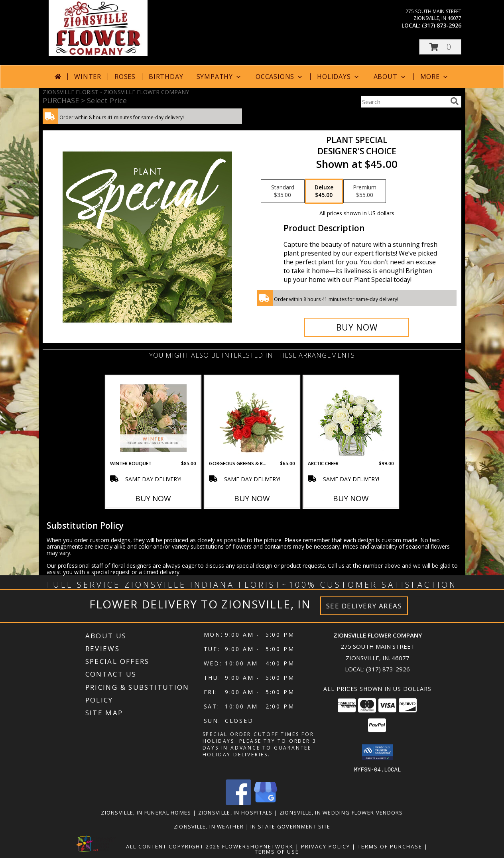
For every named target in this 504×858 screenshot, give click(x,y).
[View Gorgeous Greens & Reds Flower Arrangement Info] (252, 418)
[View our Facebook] (238, 802)
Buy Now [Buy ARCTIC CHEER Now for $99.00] (351, 498)
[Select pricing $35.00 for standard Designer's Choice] (283, 191)
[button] (440, 47)
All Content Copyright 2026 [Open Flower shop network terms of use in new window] (173, 846)
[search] (455, 101)
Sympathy (220, 77)
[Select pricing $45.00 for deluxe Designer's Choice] (324, 191)
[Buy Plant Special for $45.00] (357, 327)
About (390, 77)
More (435, 77)
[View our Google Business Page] (266, 802)
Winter (88, 77)
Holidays (339, 77)
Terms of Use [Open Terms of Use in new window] (277, 851)
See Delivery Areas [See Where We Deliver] (364, 606)
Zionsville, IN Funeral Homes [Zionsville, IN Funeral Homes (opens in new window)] (146, 812)
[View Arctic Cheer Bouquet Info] (351, 418)
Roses (125, 77)
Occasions (280, 77)
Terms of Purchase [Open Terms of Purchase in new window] (390, 846)
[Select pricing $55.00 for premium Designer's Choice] (365, 191)
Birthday (166, 77)
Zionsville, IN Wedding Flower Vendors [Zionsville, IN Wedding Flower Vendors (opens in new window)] (341, 812)
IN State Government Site (290, 826)
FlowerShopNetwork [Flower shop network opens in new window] (258, 846)
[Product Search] (404, 102)
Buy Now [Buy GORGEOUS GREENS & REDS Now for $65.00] (252, 498)
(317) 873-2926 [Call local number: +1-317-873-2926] (442, 25)
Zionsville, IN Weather (209, 826)
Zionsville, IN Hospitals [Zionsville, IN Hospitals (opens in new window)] (235, 812)
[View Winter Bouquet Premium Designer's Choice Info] (153, 418)
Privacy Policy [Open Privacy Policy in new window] (326, 846)
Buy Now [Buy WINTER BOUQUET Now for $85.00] (153, 498)
